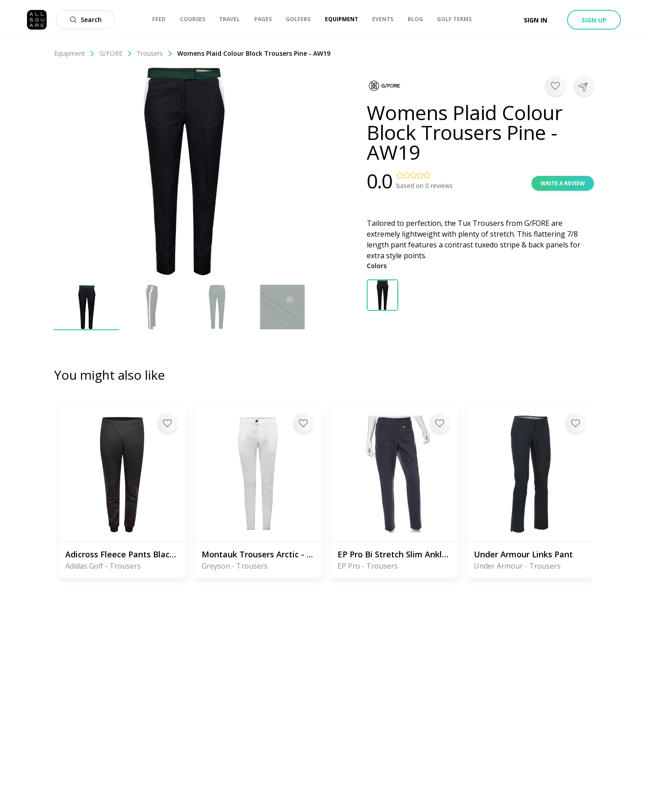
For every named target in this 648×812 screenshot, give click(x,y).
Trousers (155, 53)
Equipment (74, 53)
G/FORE (116, 53)
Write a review (563, 183)
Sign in (535, 20)
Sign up (594, 20)
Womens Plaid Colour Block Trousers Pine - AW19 (254, 53)
